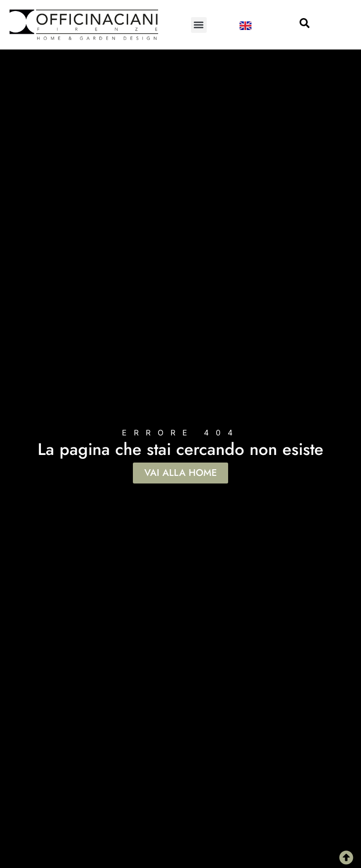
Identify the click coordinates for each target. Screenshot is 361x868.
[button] (199, 25)
